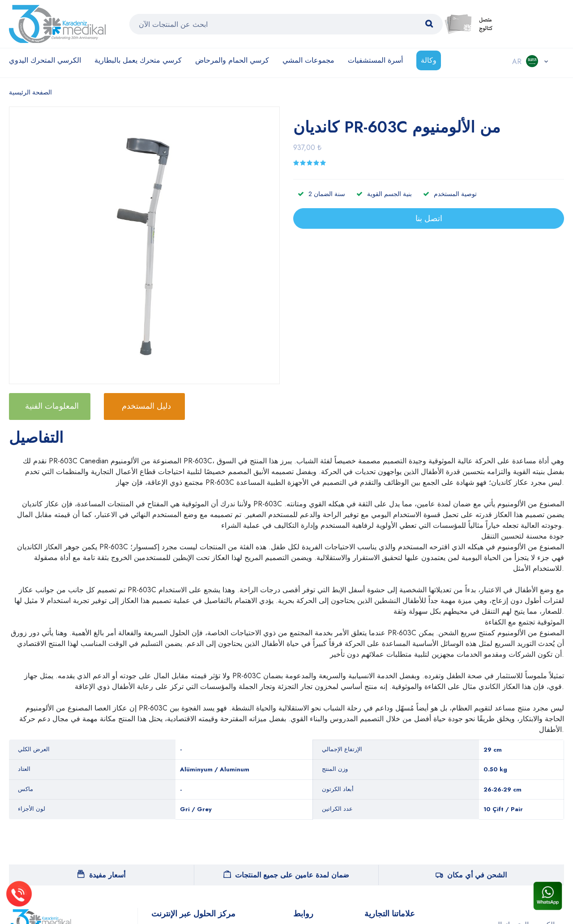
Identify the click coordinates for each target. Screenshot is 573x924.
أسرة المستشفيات (375, 60)
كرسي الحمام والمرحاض (232, 60)
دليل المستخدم (146, 406)
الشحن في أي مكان (471, 875)
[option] (149, 246)
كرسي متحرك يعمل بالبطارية (138, 60)
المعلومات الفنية (52, 406)
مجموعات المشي (308, 60)
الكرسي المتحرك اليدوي (45, 60)
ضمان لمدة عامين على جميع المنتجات (286, 875)
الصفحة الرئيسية (30, 92)
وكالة (429, 60)
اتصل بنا (429, 218)
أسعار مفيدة (101, 875)
